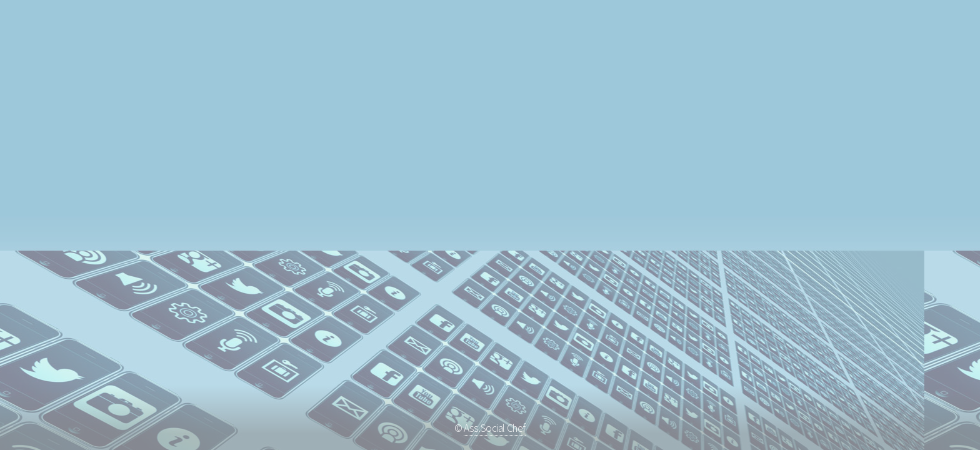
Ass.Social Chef (495, 428)
